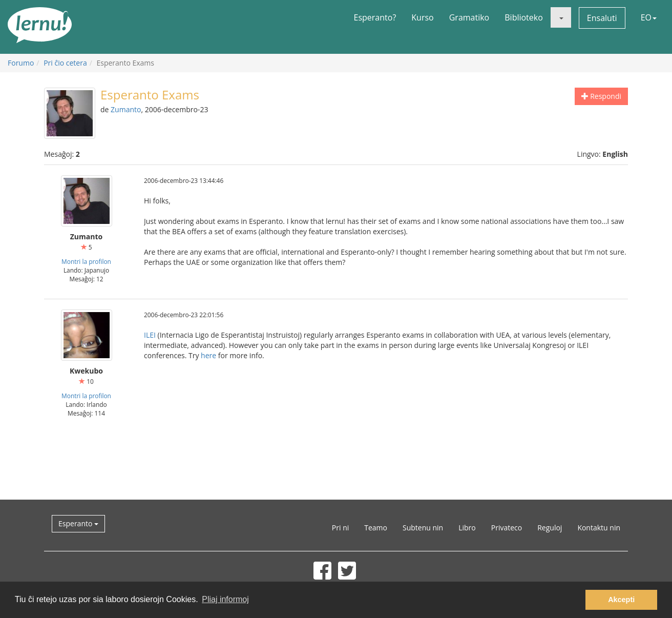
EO (649, 17)
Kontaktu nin (599, 528)
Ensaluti (602, 18)
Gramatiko (469, 17)
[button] (561, 17)
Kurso (422, 17)
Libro (467, 528)
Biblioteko (524, 17)
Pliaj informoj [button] (225, 599)
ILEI (150, 335)
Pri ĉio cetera (65, 63)
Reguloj (550, 528)
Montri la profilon (86, 261)
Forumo (21, 63)
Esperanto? (375, 17)
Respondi (601, 96)
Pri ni (340, 528)
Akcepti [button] (621, 600)
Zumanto (126, 109)
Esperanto (78, 523)
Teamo (376, 528)
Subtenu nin (423, 528)
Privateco (507, 528)
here (208, 355)
